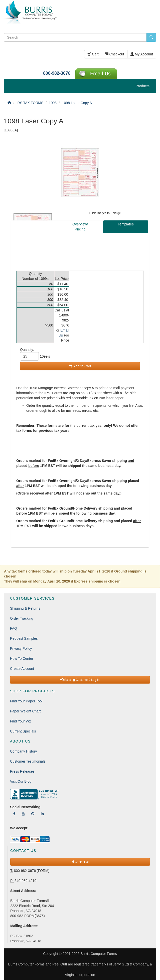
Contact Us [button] (80, 862)
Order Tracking (22, 618)
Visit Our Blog (21, 781)
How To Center (22, 659)
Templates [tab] (126, 224)
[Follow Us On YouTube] (23, 814)
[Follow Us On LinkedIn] (42, 814)
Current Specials (23, 731)
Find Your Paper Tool (26, 701)
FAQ (14, 628)
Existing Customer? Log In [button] (80, 680)
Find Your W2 (21, 721)
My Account (142, 54)
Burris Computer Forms (99, 954)
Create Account (22, 669)
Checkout (115, 54)
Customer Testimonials (28, 761)
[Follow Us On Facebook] (14, 814)
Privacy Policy (21, 648)
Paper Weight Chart (25, 711)
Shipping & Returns (25, 608)
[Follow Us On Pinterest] (33, 814)
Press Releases (22, 771)
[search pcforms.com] (151, 37)
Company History (23, 751)
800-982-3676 (57, 73)
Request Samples (24, 638)
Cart (93, 54)
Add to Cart (80, 366)
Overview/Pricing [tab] (80, 227)
